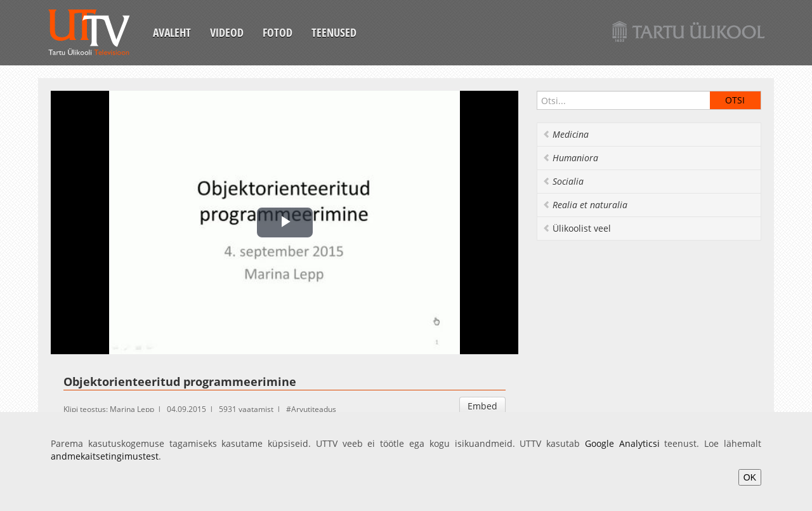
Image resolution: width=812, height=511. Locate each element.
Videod (227, 32)
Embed (482, 406)
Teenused (334, 32)
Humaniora (570, 158)
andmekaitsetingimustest (105, 456)
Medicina (566, 134)
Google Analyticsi (622, 443)
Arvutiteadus (314, 409)
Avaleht (172, 32)
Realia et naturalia (585, 205)
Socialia (563, 181)
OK (750, 477)
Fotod (278, 32)
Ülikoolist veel (577, 228)
